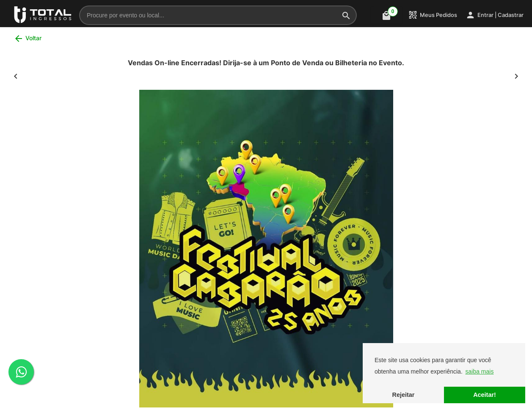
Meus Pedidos (433, 15)
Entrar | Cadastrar (495, 15)
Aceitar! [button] (485, 395)
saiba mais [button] (479, 371)
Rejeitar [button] (404, 395)
